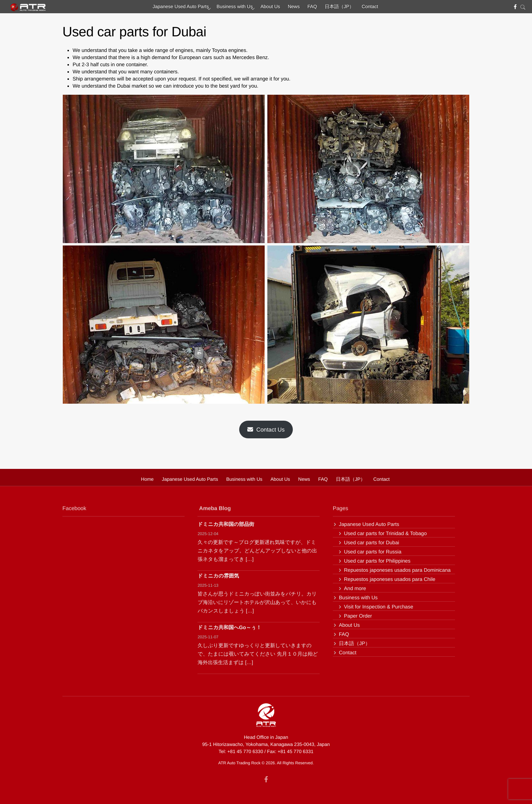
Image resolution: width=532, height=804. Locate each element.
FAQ (316, 8)
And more (355, 589)
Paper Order (358, 616)
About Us (267, 8)
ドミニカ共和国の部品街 (226, 524)
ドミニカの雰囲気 (218, 576)
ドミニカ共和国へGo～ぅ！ (229, 628)
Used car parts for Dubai (372, 543)
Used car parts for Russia (373, 552)
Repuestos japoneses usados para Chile (390, 579)
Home (147, 479)
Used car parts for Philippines (377, 561)
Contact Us (266, 430)
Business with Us (227, 8)
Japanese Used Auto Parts (169, 8)
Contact (381, 8)
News (294, 8)
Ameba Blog (215, 511)
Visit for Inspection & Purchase (379, 607)
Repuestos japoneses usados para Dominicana (397, 570)
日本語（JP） (347, 8)
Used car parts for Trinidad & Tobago (385, 534)
